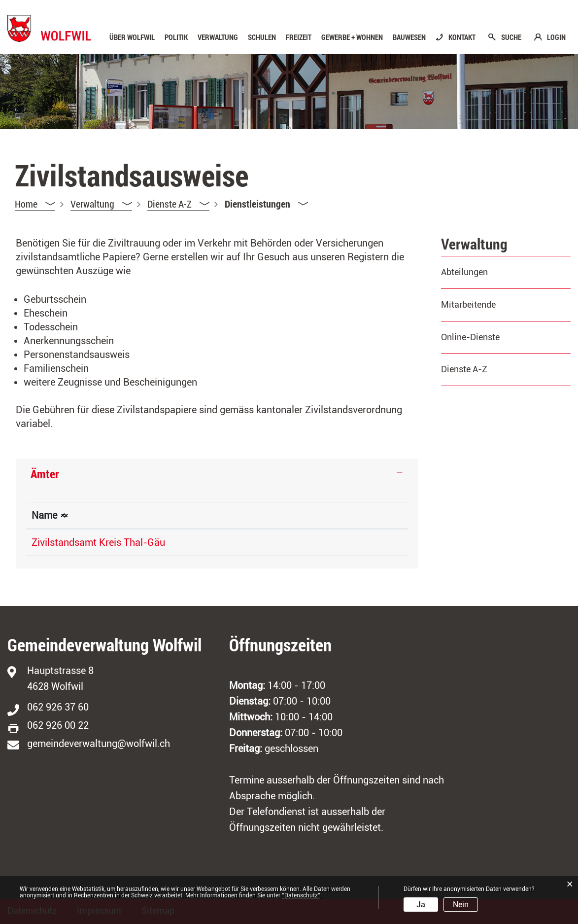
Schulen (262, 37)
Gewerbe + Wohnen (352, 37)
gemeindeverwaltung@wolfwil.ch (99, 744)
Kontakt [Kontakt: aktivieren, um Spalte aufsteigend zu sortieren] (364, 515)
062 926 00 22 (58, 725)
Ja (421, 905)
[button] (101, 204)
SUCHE (511, 37)
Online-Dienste (470, 337)
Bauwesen (409, 37)
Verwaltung (218, 37)
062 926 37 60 (58, 707)
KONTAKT (462, 37)
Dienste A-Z (464, 369)
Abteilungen (464, 272)
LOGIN (556, 37)
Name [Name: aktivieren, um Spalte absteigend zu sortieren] (44, 515)
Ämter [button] (45, 474)
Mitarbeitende (468, 304)
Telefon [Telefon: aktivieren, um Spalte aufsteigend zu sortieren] (257, 515)
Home (26, 204)
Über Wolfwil (132, 37)
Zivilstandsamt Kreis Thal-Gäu (98, 542)
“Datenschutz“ (301, 895)
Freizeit (299, 37)
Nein (461, 905)
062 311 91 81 (272, 542)
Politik (176, 37)
